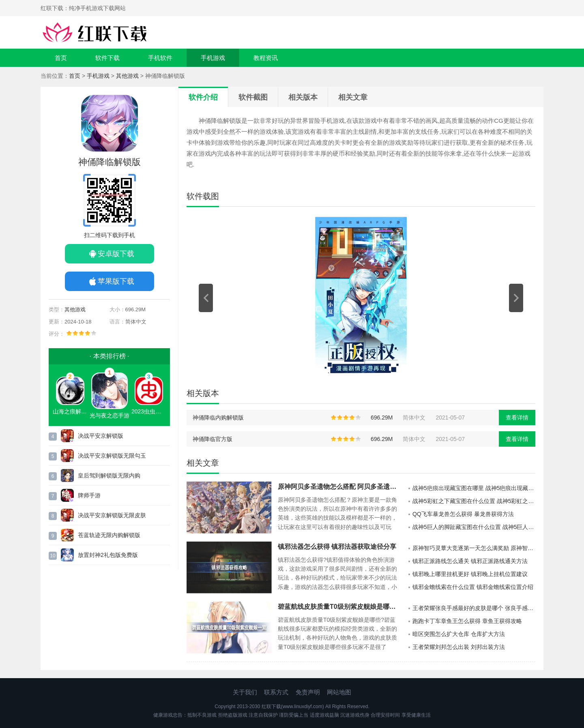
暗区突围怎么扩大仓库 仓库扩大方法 (459, 634)
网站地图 (339, 692)
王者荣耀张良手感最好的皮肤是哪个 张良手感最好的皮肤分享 (474, 608)
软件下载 (107, 58)
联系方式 (276, 692)
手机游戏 (213, 58)
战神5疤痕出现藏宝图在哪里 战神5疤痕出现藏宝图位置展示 (474, 488)
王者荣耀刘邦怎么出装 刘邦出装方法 (459, 647)
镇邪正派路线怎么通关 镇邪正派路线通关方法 (470, 561)
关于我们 (245, 692)
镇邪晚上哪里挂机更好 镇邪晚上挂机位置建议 (470, 574)
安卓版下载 (116, 254)
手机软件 (160, 58)
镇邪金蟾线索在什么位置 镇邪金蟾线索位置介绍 (473, 587)
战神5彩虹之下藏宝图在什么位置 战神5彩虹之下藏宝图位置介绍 (474, 501)
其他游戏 (127, 76)
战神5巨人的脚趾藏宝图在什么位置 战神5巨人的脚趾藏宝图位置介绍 (474, 527)
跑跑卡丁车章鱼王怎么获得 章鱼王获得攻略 (467, 621)
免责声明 (308, 692)
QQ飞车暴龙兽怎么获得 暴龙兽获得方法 (463, 514)
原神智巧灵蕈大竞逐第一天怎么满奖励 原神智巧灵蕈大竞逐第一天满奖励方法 (474, 548)
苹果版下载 (116, 281)
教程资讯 (266, 58)
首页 (61, 58)
